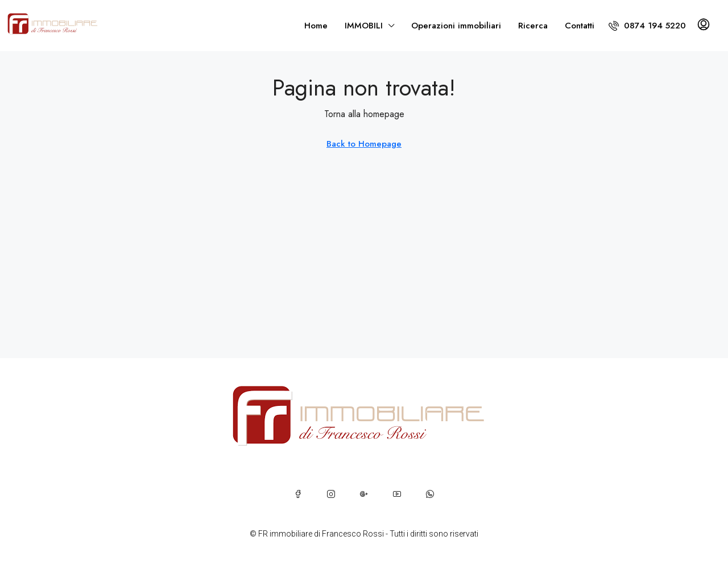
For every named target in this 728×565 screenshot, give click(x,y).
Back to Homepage (364, 144)
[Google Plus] (364, 494)
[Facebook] (298, 494)
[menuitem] (647, 26)
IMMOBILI (364, 26)
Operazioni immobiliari (456, 26)
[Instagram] (331, 494)
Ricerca (533, 26)
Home (316, 26)
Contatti (580, 26)
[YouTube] (397, 494)
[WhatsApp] (430, 494)
